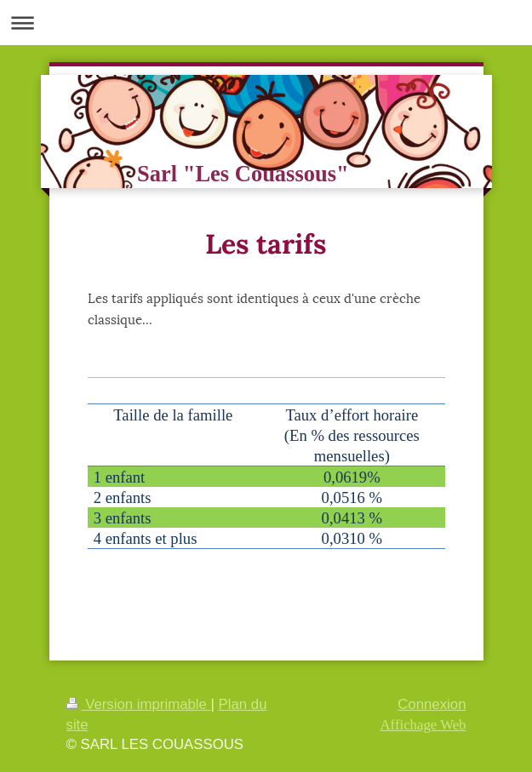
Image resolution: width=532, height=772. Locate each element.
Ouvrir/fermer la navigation (266, 23)
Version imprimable (139, 704)
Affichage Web (423, 725)
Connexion (432, 704)
